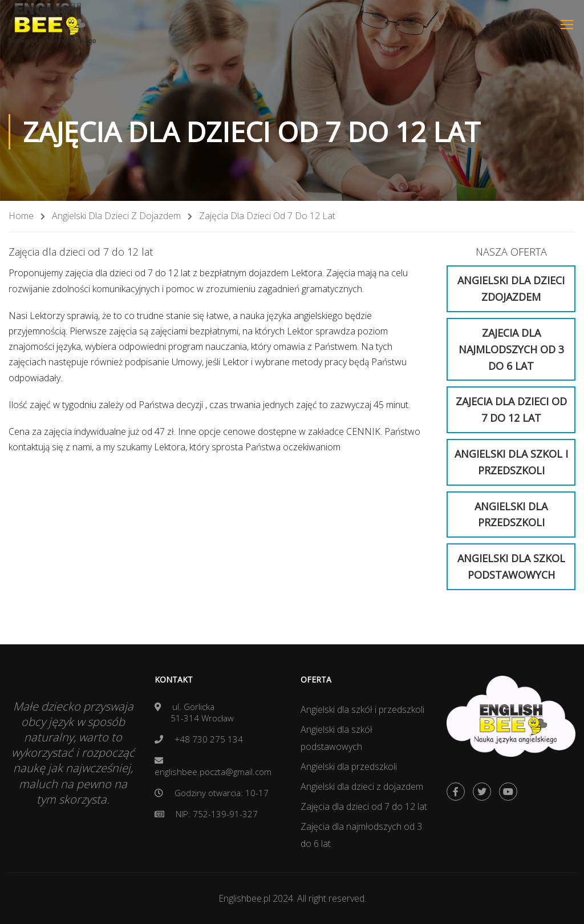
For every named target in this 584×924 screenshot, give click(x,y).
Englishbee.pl (246, 898)
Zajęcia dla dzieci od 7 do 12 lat (364, 806)
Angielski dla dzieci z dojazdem (116, 216)
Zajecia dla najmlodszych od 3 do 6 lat (511, 349)
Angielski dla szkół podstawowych (336, 738)
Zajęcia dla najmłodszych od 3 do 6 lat (361, 835)
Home (21, 216)
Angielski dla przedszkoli (349, 766)
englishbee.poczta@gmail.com (213, 772)
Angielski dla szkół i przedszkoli (362, 709)
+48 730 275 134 (209, 739)
